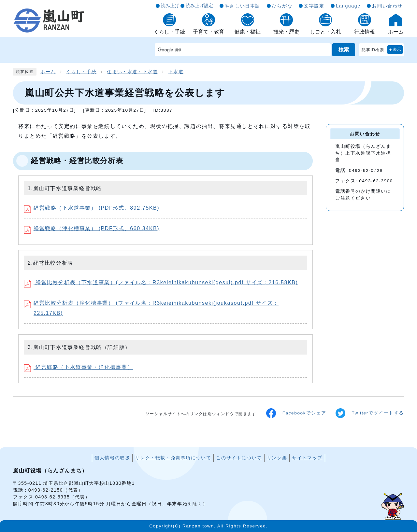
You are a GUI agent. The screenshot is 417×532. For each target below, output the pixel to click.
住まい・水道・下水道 (132, 72)
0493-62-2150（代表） (56, 490)
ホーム (48, 72)
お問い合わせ (387, 6)
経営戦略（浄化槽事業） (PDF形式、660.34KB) (92, 228)
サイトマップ (307, 458)
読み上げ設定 (199, 6)
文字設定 (314, 6)
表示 (397, 49)
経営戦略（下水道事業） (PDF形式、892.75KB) (92, 208)
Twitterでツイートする (370, 413)
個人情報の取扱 (112, 458)
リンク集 (277, 458)
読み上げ (170, 6)
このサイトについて (239, 458)
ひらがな (282, 6)
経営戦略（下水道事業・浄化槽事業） (78, 367)
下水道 (176, 72)
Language (348, 6)
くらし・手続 (81, 72)
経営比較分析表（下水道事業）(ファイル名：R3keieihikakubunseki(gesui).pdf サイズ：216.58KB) (161, 282)
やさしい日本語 (243, 6)
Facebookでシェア (296, 413)
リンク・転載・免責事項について (173, 458)
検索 (344, 50)
